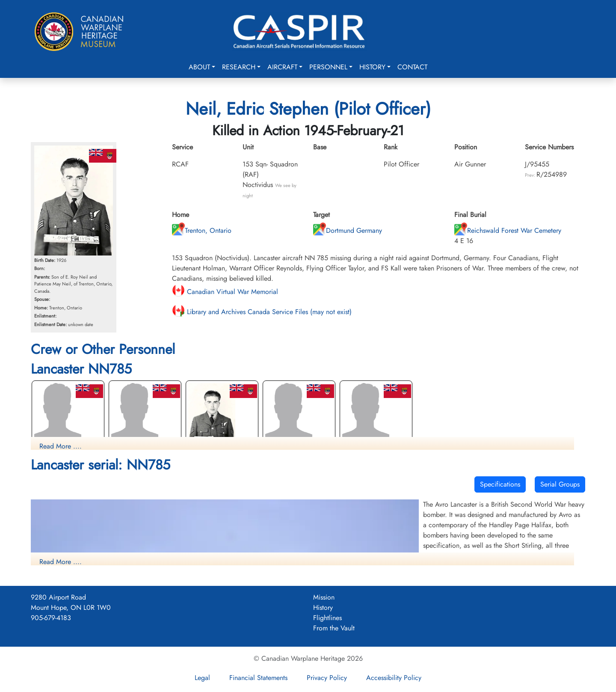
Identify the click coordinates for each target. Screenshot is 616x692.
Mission (324, 597)
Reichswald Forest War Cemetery (508, 230)
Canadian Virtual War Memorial (225, 292)
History (372, 67)
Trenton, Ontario (202, 230)
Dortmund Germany (348, 230)
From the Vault (334, 628)
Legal (202, 678)
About (199, 67)
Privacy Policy (327, 678)
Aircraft (282, 67)
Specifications (500, 484)
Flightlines (327, 618)
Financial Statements (258, 678)
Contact (412, 67)
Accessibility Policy (394, 678)
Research (239, 67)
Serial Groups (560, 484)
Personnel (328, 67)
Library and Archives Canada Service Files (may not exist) (262, 312)
